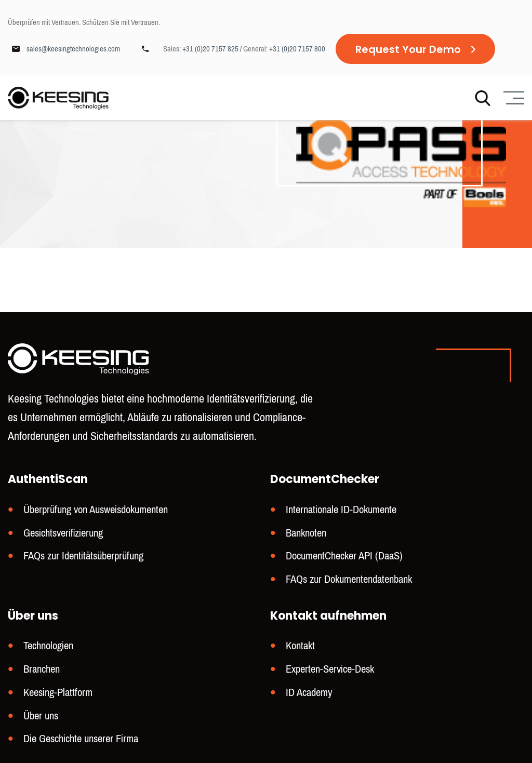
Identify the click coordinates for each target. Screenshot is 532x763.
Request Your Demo (408, 49)
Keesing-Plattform (58, 694)
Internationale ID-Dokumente (341, 514)
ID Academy (309, 694)
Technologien (48, 648)
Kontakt (300, 648)
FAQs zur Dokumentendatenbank (349, 582)
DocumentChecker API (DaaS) (344, 559)
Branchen (42, 671)
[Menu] (513, 98)
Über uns (41, 717)
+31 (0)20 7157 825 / (213, 49)
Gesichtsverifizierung (63, 537)
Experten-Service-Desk (330, 671)
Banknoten (306, 537)
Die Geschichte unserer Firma (81, 739)
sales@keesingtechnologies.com (73, 49)
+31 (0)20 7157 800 (297, 49)
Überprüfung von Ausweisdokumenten (96, 514)
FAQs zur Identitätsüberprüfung (83, 559)
